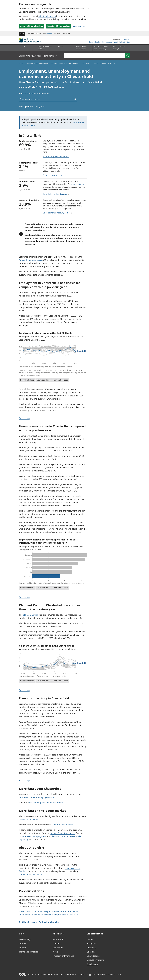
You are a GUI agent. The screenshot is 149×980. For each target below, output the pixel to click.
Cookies (23, 943)
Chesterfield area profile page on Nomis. (38, 797)
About (123, 42)
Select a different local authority (34, 93)
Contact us (58, 948)
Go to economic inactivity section (57, 213)
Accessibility (25, 939)
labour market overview (63, 825)
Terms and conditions (29, 952)
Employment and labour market (38, 63)
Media (116, 42)
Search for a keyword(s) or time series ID (38, 56)
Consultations (93, 956)
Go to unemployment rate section (57, 175)
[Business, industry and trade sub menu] (45, 48)
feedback (50, 34)
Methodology (107, 42)
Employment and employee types (78, 63)
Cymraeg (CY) (126, 39)
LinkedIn (91, 952)
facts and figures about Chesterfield (46, 803)
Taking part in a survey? (119, 47)
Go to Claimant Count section (55, 194)
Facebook (91, 948)
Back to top (24, 418)
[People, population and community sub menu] (101, 48)
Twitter (90, 939)
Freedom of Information (64, 956)
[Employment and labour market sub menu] (82, 48)
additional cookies (47, 16)
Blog (128, 42)
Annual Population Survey (31, 260)
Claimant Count (78, 184)
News (55, 952)
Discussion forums (95, 960)
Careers (56, 943)
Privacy (22, 948)
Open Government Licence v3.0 (75, 975)
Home (23, 46)
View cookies (79, 26)
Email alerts (92, 964)
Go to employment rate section (56, 156)
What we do (58, 939)
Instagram (91, 943)
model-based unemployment (33, 836)
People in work (58, 63)
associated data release (30, 820)
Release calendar (94, 42)
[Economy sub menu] (64, 48)
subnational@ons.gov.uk (31, 874)
